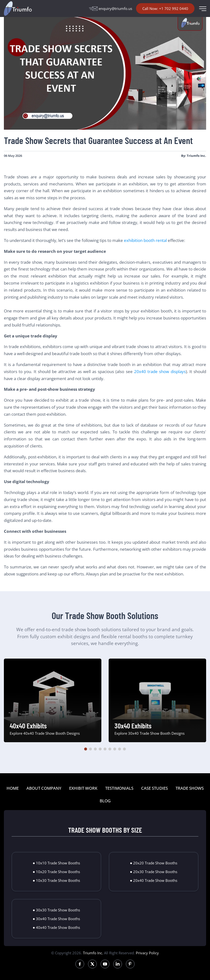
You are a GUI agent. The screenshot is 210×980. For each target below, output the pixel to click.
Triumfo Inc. (93, 953)
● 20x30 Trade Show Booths (154, 872)
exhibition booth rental (145, 240)
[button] (86, 749)
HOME (13, 788)
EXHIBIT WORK (83, 788)
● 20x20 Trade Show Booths (154, 863)
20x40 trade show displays (160, 371)
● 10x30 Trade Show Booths (57, 880)
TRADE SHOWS (190, 788)
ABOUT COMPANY (44, 788)
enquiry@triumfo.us (111, 8)
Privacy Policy (147, 953)
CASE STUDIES (154, 788)
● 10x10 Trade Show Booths (57, 863)
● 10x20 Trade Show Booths (57, 872)
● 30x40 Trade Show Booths (57, 919)
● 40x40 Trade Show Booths (57, 927)
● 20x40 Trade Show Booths (154, 880)
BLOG (105, 801)
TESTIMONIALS (119, 788)
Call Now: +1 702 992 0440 (165, 8)
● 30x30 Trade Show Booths (57, 910)
